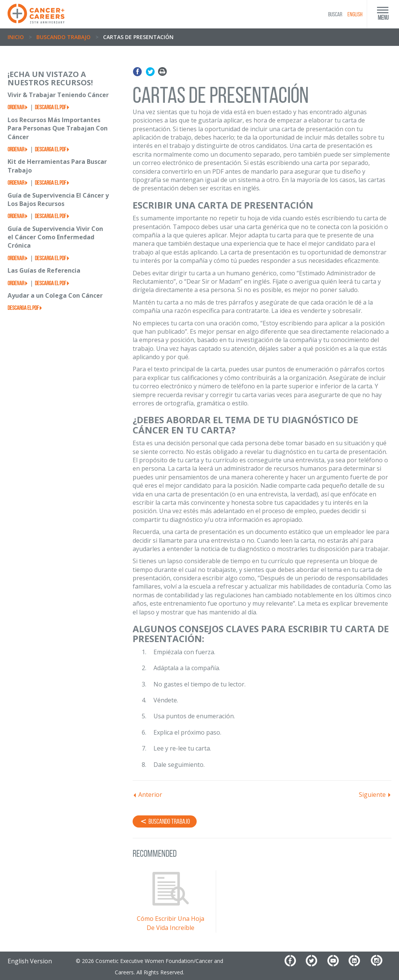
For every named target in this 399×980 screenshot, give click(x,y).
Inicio (16, 37)
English (355, 14)
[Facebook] (294, 964)
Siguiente (372, 795)
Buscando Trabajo (63, 37)
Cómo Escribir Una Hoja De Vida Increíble (171, 923)
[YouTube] (337, 964)
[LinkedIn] (358, 964)
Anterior (150, 795)
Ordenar (16, 107)
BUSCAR (335, 14)
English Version (30, 961)
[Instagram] (381, 964)
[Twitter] (316, 964)
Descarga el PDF (50, 107)
